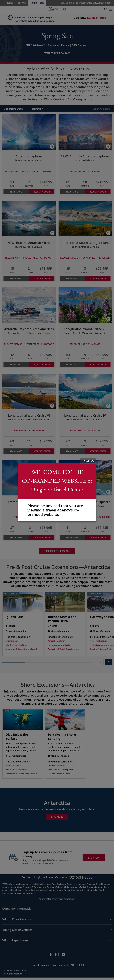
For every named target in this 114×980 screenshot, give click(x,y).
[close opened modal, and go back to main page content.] (88, 461)
